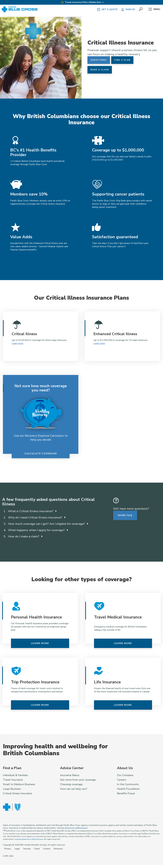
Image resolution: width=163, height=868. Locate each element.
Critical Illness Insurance (18, 793)
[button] (141, 9)
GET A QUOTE (107, 9)
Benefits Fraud (126, 793)
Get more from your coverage (78, 780)
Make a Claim (100, 70)
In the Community (128, 784)
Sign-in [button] (128, 9)
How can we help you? (74, 789)
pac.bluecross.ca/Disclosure (74, 828)
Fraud (37, 849)
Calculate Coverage (41, 454)
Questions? (99, 60)
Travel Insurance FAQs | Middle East (81, 2)
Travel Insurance (13, 780)
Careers (122, 780)
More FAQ (125, 515)
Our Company (125, 775)
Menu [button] (154, 9)
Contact (47, 849)
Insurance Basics (70, 775)
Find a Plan (122, 60)
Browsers (58, 849)
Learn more (18, 343)
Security (27, 849)
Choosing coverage (71, 784)
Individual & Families (15, 775)
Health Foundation (128, 789)
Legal (17, 849)
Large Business (12, 789)
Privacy (8, 849)
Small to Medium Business (19, 784)
